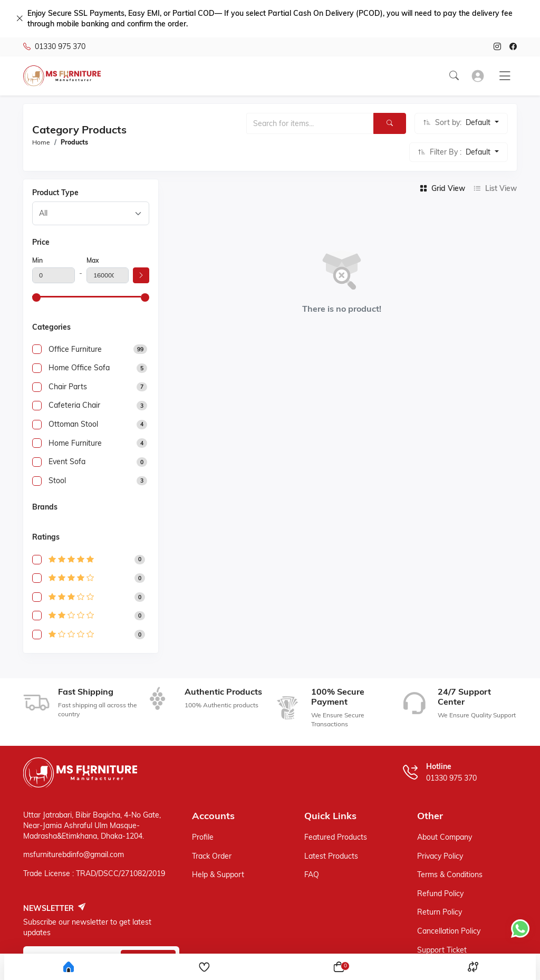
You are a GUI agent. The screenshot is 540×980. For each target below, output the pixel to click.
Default (479, 122)
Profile (203, 837)
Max (93, 260)
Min (37, 260)
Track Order (212, 856)
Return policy (440, 912)
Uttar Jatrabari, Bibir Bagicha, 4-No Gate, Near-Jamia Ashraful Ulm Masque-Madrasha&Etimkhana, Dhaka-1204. (92, 825)
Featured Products (336, 837)
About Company (445, 837)
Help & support (218, 875)
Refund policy (440, 893)
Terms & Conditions (450, 875)
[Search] (390, 123)
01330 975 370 (54, 47)
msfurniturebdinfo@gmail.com (74, 854)
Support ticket (442, 950)
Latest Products (331, 856)
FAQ (312, 875)
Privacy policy (440, 856)
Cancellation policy (449, 931)
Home (41, 142)
